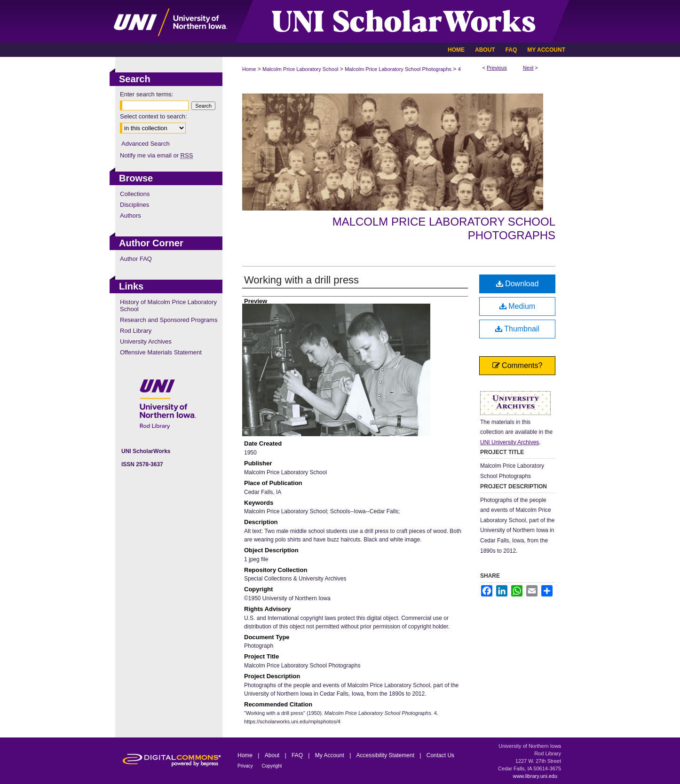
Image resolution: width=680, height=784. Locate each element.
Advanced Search (146, 144)
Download (518, 284)
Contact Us (440, 755)
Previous (497, 68)
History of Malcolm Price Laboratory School (168, 306)
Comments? (518, 365)
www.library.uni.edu (535, 776)
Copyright (272, 766)
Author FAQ (136, 259)
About (273, 755)
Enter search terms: (146, 94)
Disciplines (134, 205)
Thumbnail (517, 329)
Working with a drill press (301, 280)
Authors (130, 216)
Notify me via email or (156, 155)
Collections (135, 194)
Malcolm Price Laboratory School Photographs (398, 69)
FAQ (298, 755)
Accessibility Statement (386, 755)
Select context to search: (153, 116)
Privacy (246, 766)
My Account (330, 755)
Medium (517, 306)
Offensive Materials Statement (161, 352)
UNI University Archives (510, 442)
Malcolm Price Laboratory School (300, 69)
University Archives (146, 341)
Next (528, 68)
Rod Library (136, 331)
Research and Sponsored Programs (169, 320)
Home (249, 69)
